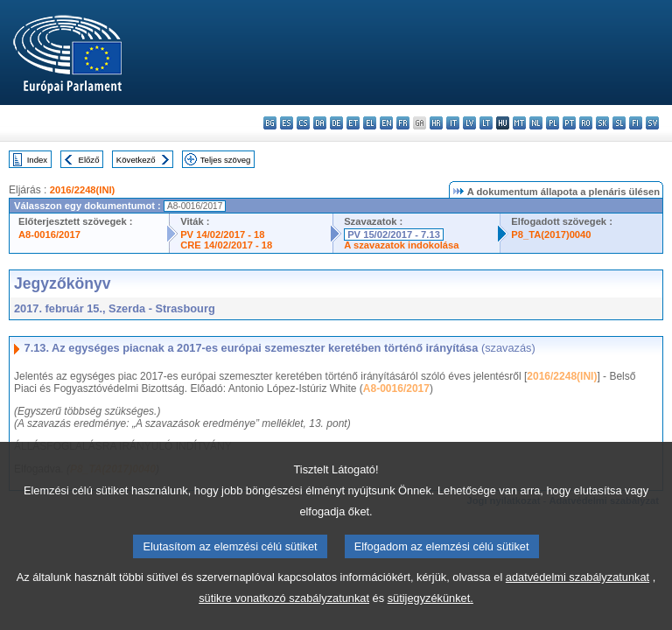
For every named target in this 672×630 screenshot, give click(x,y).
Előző (89, 160)
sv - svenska (652, 123)
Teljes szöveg (226, 160)
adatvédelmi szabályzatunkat (577, 616)
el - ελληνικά (370, 123)
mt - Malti (519, 123)
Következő (136, 160)
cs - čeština (303, 123)
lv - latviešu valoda (469, 123)
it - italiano (453, 123)
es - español (287, 123)
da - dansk (320, 123)
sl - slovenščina (619, 123)
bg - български (270, 123)
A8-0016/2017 (49, 234)
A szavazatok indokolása (401, 245)
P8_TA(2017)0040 (551, 234)
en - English (386, 123)
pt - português (569, 123)
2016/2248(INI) (83, 190)
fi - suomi (636, 123)
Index (37, 160)
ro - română (586, 123)
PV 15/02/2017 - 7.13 (394, 234)
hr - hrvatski (436, 123)
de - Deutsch (336, 123)
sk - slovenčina (602, 123)
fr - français (403, 123)
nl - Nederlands (536, 123)
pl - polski (553, 123)
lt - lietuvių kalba (486, 123)
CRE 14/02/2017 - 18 (226, 245)
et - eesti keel (353, 123)
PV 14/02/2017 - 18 (222, 234)
